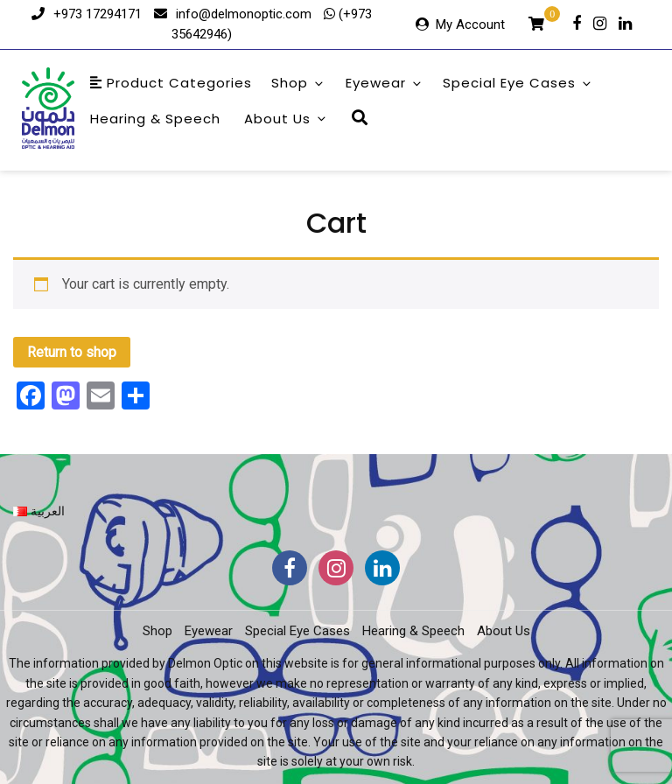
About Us (286, 119)
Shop (298, 83)
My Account (470, 24)
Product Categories (171, 83)
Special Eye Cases (518, 83)
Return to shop (72, 352)
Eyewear (385, 83)
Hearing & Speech (155, 119)
